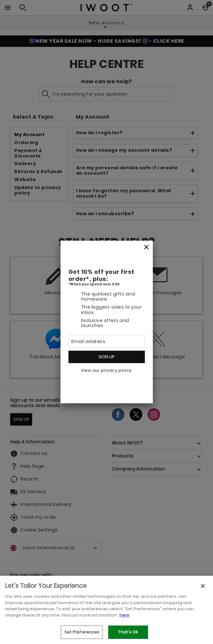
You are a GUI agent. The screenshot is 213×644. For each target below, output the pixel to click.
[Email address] (107, 341)
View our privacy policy (106, 370)
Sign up (106, 357)
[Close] (146, 247)
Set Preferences (82, 632)
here (124, 615)
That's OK (128, 632)
